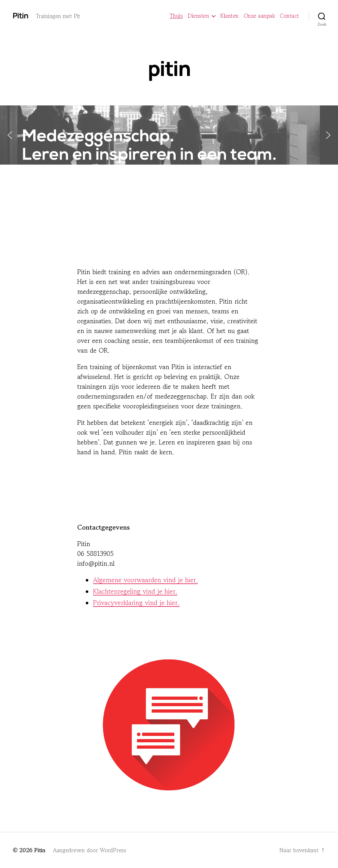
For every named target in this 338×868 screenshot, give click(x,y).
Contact (289, 16)
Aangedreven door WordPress (90, 850)
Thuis (176, 16)
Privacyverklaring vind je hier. (136, 603)
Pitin (20, 16)
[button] (169, 135)
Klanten (229, 16)
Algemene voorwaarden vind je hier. (145, 580)
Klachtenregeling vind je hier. (135, 591)
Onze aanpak (259, 16)
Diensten (198, 16)
